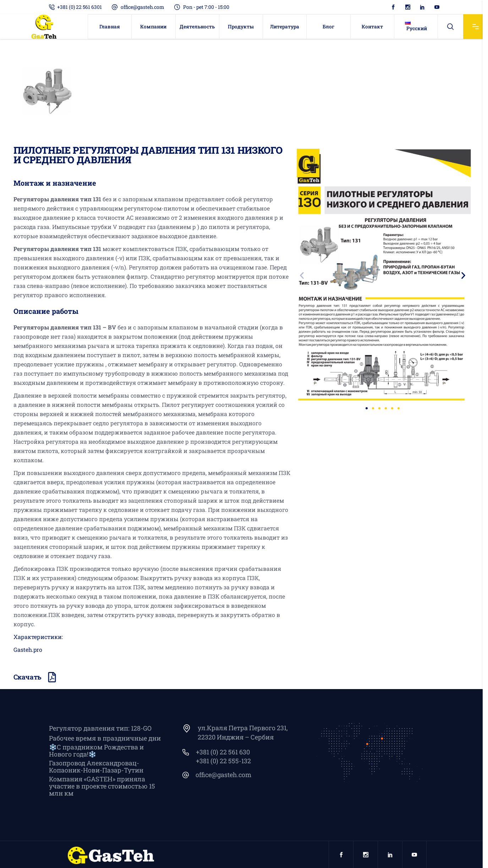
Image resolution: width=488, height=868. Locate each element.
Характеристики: (38, 637)
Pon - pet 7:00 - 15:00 (206, 7)
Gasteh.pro (28, 649)
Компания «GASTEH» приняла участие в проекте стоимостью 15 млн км (102, 786)
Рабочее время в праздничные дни (105, 738)
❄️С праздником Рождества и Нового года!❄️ (96, 750)
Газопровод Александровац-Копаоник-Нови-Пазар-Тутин (96, 766)
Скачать (28, 677)
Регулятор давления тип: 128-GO (100, 728)
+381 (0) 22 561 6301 (79, 7)
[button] (302, 276)
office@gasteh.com (142, 7)
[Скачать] (52, 677)
